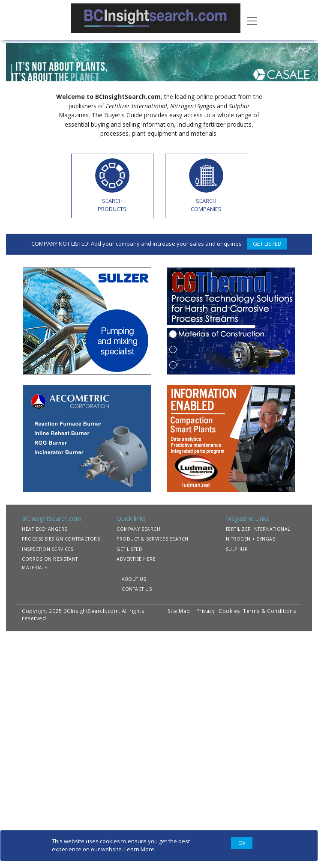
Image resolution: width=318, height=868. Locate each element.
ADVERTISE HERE (136, 559)
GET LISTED (267, 244)
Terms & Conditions (270, 611)
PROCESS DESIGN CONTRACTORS (61, 539)
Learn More (139, 849)
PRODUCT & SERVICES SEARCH (153, 539)
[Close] (242, 843)
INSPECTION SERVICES (48, 549)
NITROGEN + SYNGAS (251, 539)
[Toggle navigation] (252, 20)
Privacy (206, 611)
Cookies (230, 611)
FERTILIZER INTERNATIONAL (258, 529)
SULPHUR (237, 549)
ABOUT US (134, 579)
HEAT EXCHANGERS (45, 529)
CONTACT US (137, 589)
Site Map (179, 611)
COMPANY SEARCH (138, 529)
